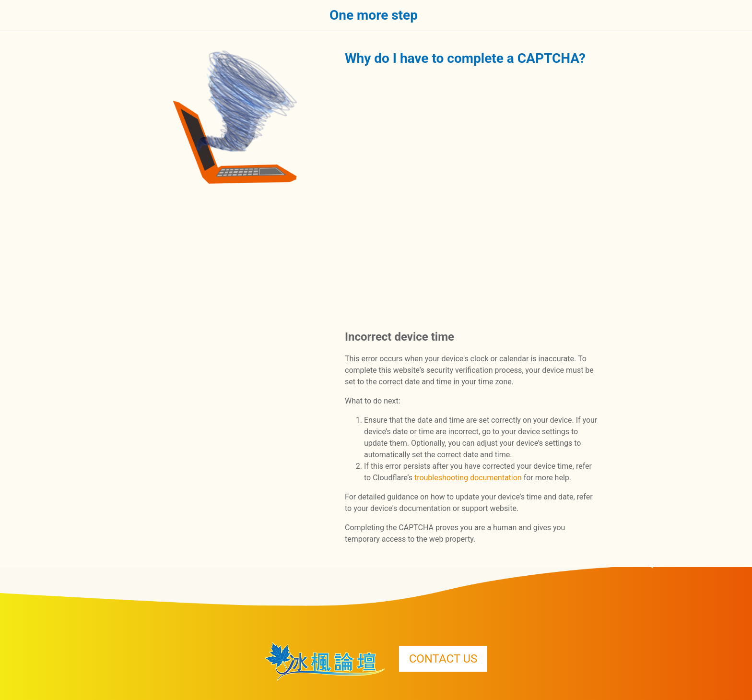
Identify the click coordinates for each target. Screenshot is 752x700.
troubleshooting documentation (468, 478)
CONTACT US (443, 659)
